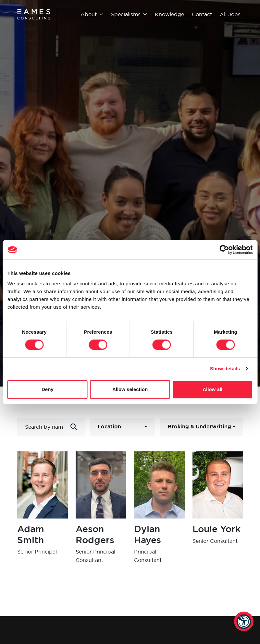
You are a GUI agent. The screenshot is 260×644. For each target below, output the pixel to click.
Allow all (212, 389)
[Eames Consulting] (34, 14)
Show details (225, 369)
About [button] (92, 14)
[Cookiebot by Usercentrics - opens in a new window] (224, 250)
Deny (48, 389)
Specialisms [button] (129, 14)
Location (109, 427)
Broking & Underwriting (199, 427)
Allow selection (130, 389)
